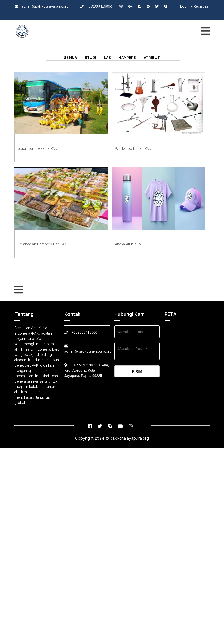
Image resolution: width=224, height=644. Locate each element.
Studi (90, 58)
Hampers (127, 58)
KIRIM (137, 371)
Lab (107, 58)
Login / (186, 6)
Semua (71, 58)
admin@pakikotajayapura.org (42, 6)
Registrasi (201, 6)
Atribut (152, 58)
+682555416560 (96, 6)
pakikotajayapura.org (129, 438)
